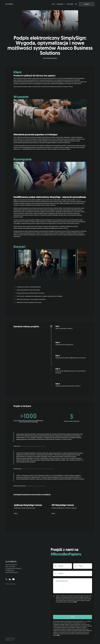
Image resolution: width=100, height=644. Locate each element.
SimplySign (78, 200)
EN (76, 4)
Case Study (70, 4)
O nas (53, 4)
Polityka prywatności (10, 584)
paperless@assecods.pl (12, 572)
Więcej (16, 514)
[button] (61, 4)
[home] (9, 4)
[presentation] (65, 609)
